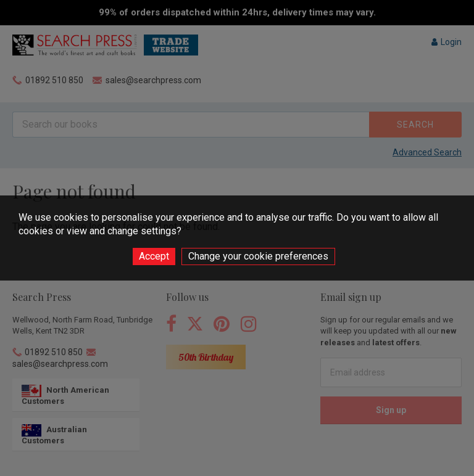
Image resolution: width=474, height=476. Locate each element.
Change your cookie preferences (258, 256)
